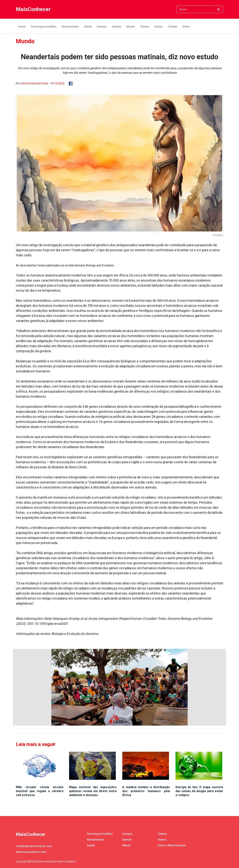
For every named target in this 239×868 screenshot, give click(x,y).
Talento (145, 27)
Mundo (131, 27)
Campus (102, 27)
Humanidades (70, 27)
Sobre (186, 27)
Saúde (88, 27)
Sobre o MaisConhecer (172, 845)
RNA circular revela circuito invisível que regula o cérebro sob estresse (40, 791)
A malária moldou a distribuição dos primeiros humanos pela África (146, 791)
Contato (173, 27)
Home (22, 27)
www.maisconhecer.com (31, 852)
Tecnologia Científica (44, 27)
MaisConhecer (34, 9)
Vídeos (158, 27)
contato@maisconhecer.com (34, 846)
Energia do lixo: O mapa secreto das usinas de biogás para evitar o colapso (199, 791)
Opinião (117, 27)
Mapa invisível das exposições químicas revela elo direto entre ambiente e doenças (93, 791)
